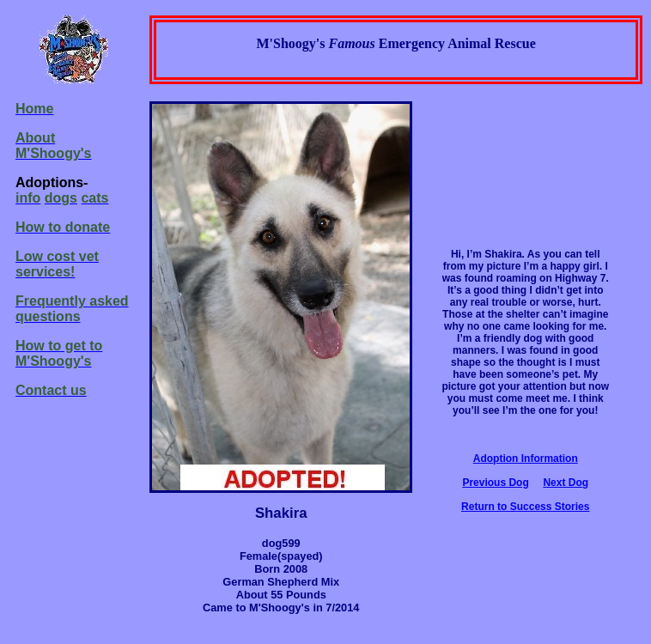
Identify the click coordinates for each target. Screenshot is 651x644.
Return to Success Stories (525, 507)
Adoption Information (526, 459)
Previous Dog (495, 483)
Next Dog (566, 483)
